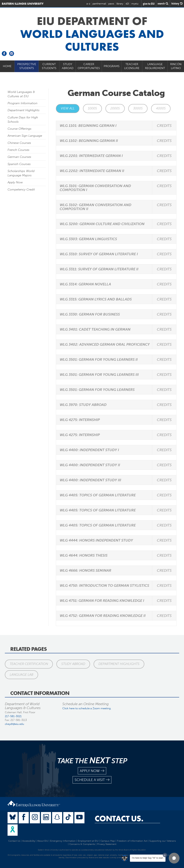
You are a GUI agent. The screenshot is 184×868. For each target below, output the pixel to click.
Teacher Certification (29, 664)
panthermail (99, 4)
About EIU (43, 841)
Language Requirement (155, 66)
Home (7, 66)
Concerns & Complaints (82, 844)
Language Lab (21, 675)
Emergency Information (63, 841)
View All (68, 108)
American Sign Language (25, 136)
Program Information (22, 103)
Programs (112, 66)
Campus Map (108, 841)
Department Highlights (24, 110)
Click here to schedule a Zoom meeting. (87, 708)
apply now (92, 771)
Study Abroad (68, 66)
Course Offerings (19, 129)
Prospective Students (27, 66)
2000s (115, 108)
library (120, 4)
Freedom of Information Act (132, 841)
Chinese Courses (19, 143)
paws (111, 4)
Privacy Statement (107, 844)
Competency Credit (21, 189)
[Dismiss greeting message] (165, 855)
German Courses (19, 157)
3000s (138, 108)
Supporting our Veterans (163, 841)
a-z (88, 4)
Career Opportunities (89, 66)
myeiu (135, 4)
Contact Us (14, 841)
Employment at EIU (88, 841)
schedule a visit (92, 780)
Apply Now (15, 182)
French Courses (19, 150)
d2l (127, 4)
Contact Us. (119, 818)
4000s (161, 108)
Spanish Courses (19, 164)
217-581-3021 (13, 716)
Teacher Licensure (132, 66)
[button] (174, 858)
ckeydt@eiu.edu (14, 724)
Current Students (49, 66)
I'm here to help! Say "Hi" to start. (148, 858)
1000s (92, 108)
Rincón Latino (176, 66)
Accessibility (29, 841)
